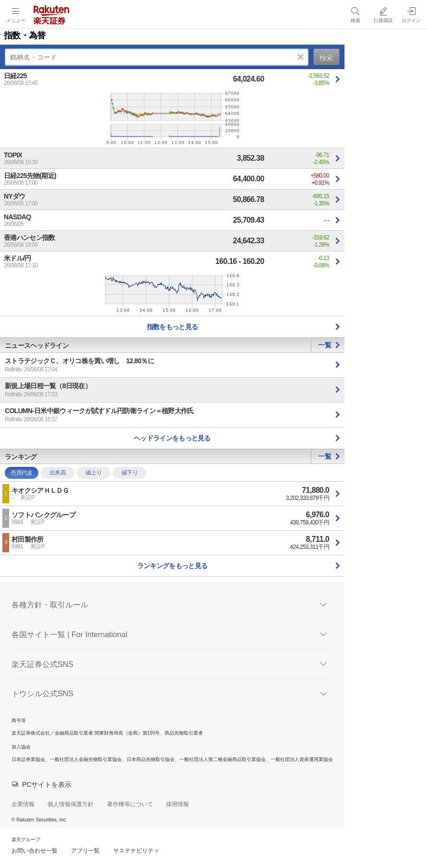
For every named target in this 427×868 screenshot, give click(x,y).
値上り (94, 473)
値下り (130, 473)
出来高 (58, 473)
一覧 (325, 345)
